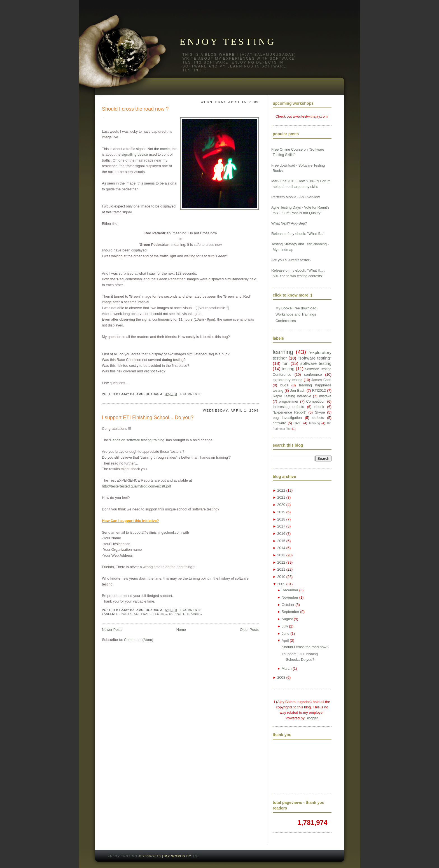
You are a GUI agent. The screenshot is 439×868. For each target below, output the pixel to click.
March (287, 669)
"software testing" (315, 358)
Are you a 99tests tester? (291, 260)
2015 (281, 541)
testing (288, 369)
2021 (281, 497)
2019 (281, 512)
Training (194, 614)
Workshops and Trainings (296, 314)
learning (283, 352)
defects (318, 418)
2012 (281, 562)
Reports (124, 614)
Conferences (286, 321)
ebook (319, 407)
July (285, 626)
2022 (281, 490)
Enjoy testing (228, 42)
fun (285, 363)
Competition (316, 401)
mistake (325, 396)
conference (313, 375)
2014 (281, 548)
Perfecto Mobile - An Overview (296, 197)
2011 (281, 569)
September (290, 612)
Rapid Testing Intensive (292, 396)
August (287, 619)
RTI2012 (319, 390)
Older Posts (249, 630)
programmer (289, 401)
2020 (281, 505)
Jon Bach (298, 390)
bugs (284, 385)
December (290, 590)
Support (177, 614)
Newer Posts (112, 630)
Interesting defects (288, 407)
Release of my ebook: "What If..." (298, 234)
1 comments (191, 610)
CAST (298, 423)
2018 (281, 519)
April (285, 641)
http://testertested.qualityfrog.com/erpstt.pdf (136, 486)
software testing (150, 614)
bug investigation (287, 418)
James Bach (321, 380)
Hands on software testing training (137, 440)
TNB (196, 856)
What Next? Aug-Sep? (289, 223)
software (280, 423)
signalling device (135, 154)
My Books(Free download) (296, 308)
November (290, 597)
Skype (320, 412)
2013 (281, 555)
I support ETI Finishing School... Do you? (148, 417)
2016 (281, 534)
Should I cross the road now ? (135, 109)
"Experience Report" (289, 412)
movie (165, 149)
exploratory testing (288, 380)
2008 (281, 677)
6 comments (191, 394)
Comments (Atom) (139, 640)
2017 (281, 526)
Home (181, 630)
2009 (281, 584)
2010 (281, 577)
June (286, 634)
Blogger (312, 718)
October (288, 605)
